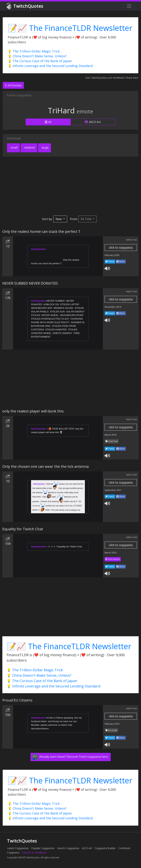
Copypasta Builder (105, 848)
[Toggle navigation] (129, 6)
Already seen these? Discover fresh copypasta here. (71, 757)
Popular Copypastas (43, 848)
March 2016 (111, 553)
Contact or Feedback (34, 852)
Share (121, 261)
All (48, 122)
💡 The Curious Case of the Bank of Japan (40, 61)
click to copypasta (121, 248)
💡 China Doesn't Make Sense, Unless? (37, 56)
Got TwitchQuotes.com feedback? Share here (112, 78)
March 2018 (111, 435)
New (59, 219)
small (14, 147)
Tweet (110, 261)
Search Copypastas (68, 848)
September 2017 (113, 490)
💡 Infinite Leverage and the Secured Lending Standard (50, 66)
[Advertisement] (70, 186)
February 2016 (112, 724)
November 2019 (113, 307)
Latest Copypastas (18, 848)
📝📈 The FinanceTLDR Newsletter (70, 28)
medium (29, 147)
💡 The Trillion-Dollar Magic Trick (34, 51)
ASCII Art (93, 122)
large (45, 147)
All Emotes (13, 85)
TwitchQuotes (25, 6)
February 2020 (112, 255)
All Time (86, 219)
